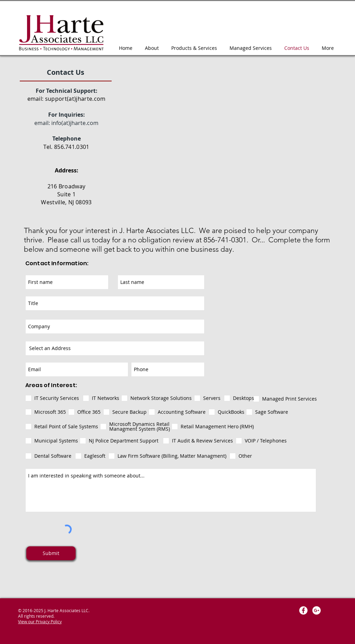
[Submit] (51, 553)
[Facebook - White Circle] (303, 610)
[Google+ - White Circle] (317, 610)
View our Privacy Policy (40, 621)
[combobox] (115, 348)
